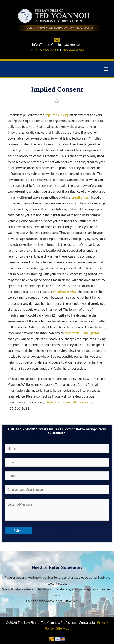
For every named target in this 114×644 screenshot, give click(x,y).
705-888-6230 (73, 50)
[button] (106, 69)
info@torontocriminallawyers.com (69, 402)
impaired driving (65, 292)
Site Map (63, 628)
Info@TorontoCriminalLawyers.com (57, 44)
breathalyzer (81, 197)
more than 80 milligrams (82, 333)
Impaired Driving (57, 115)
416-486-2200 (47, 50)
